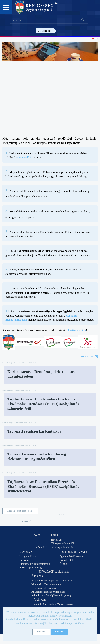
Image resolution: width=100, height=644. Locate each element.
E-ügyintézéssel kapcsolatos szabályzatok (53, 581)
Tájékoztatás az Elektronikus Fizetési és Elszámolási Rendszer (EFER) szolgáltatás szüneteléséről (43, 404)
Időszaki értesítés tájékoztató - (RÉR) (51, 596)
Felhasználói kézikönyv (44, 588)
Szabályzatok (67, 560)
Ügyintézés (26, 552)
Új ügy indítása (24, 158)
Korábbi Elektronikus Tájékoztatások (53, 604)
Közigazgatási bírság (31, 568)
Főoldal (37, 535)
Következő (26, 521)
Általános (37, 576)
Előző (62, 514)
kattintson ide (77, 330)
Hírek (55, 535)
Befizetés (25, 560)
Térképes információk (63, 543)
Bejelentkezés (45, 31)
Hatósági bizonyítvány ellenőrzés (53, 547)
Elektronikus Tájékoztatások (35, 564)
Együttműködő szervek (73, 552)
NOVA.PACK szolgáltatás (53, 572)
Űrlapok (64, 564)
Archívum (40, 600)
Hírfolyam (57, 540)
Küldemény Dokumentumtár (47, 584)
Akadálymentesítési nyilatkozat (48, 592)
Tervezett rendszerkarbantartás (34, 431)
